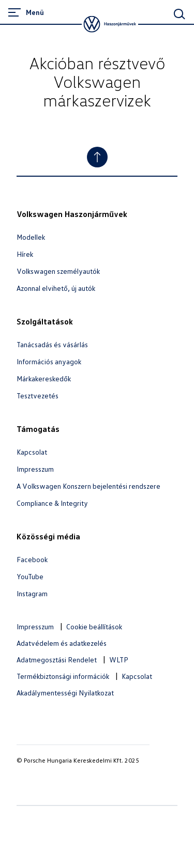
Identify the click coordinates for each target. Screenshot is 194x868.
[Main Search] (180, 14)
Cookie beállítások (94, 626)
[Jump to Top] (97, 157)
